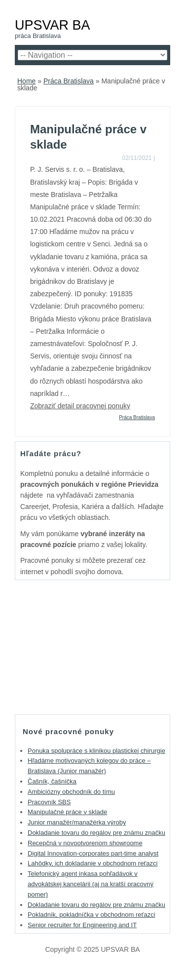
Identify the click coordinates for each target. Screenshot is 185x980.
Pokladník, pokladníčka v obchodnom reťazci (92, 915)
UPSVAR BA (53, 25)
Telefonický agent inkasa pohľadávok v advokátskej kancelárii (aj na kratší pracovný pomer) (91, 884)
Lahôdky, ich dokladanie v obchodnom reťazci (92, 863)
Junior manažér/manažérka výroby (77, 822)
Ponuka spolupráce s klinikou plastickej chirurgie (96, 751)
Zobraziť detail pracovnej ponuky (80, 406)
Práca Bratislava (69, 81)
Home (26, 81)
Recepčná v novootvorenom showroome (85, 843)
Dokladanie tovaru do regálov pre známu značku (96, 833)
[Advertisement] (93, 647)
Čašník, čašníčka (52, 781)
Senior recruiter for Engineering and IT (82, 925)
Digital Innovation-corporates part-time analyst (93, 853)
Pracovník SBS (49, 802)
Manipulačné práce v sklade (67, 812)
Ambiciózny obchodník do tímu (71, 792)
